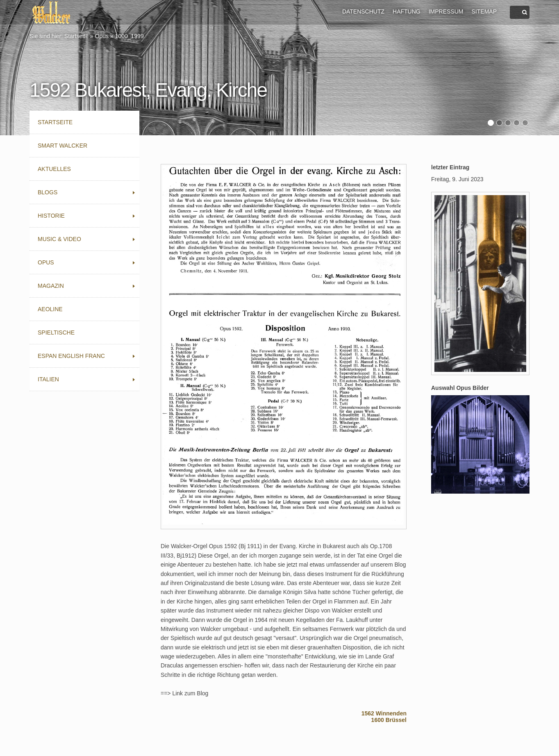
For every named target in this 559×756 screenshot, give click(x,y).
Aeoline (50, 309)
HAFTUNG (407, 11)
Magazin (51, 286)
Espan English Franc (71, 356)
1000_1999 (130, 36)
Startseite (76, 36)
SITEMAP (484, 11)
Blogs (48, 192)
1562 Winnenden (384, 713)
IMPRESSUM (446, 11)
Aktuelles (54, 169)
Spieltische (56, 332)
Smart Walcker (62, 146)
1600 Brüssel (389, 720)
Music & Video (59, 239)
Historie (51, 216)
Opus (102, 36)
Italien (48, 379)
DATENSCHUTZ (363, 11)
